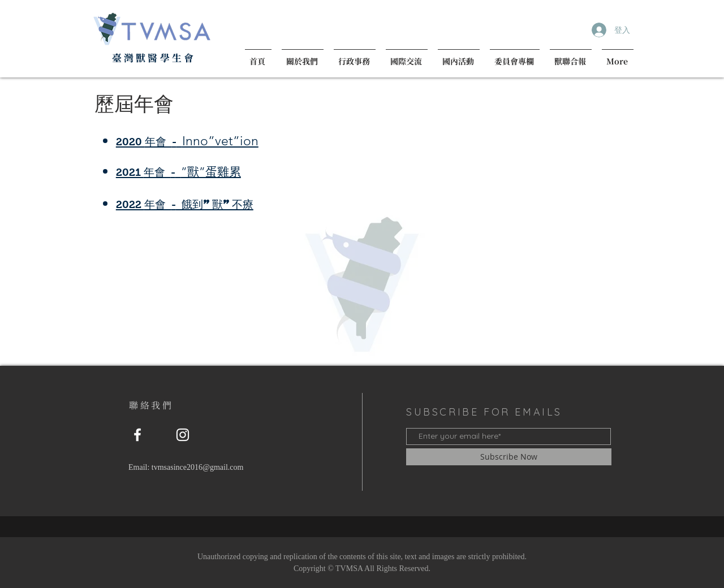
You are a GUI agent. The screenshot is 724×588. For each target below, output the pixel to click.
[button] (303, 56)
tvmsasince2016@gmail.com (198, 467)
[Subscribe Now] (509, 457)
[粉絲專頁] (137, 435)
